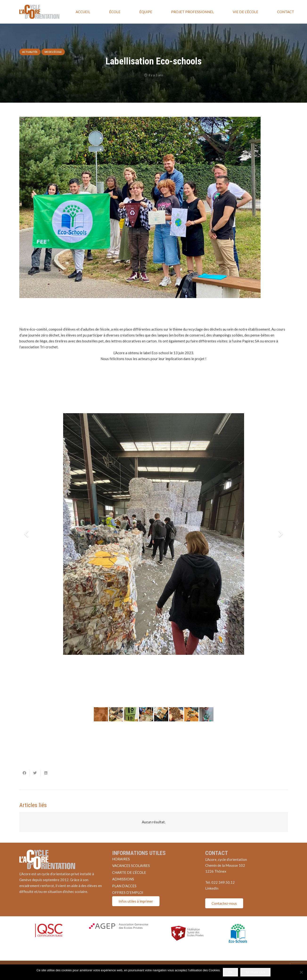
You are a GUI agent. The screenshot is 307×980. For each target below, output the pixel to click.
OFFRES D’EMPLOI (128, 892)
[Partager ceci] (25, 773)
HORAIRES (121, 859)
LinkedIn (212, 888)
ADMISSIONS (123, 879)
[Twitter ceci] (35, 773)
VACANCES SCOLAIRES (131, 866)
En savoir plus (255, 972)
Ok (231, 972)
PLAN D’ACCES (124, 886)
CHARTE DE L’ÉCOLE (129, 872)
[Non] (301, 972)
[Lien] (39, 12)
